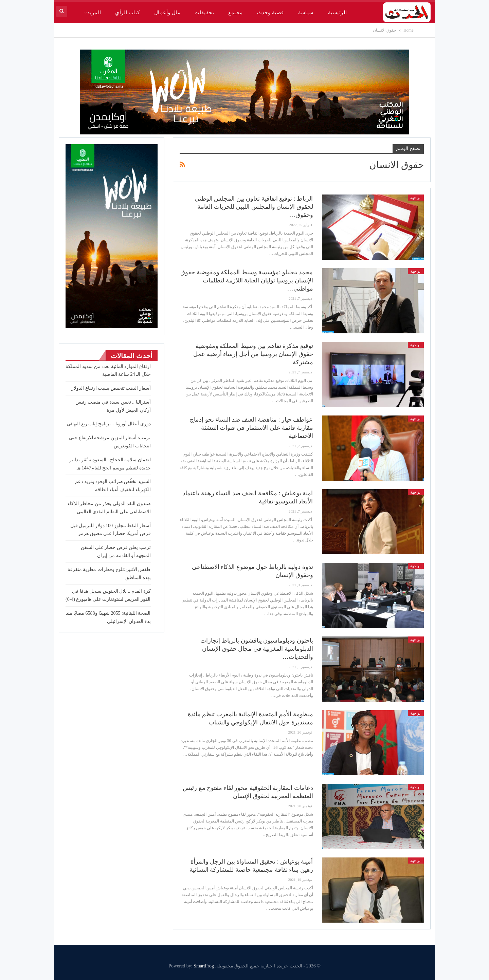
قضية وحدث (270, 13)
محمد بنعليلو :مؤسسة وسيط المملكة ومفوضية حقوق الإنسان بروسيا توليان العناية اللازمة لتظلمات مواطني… (247, 280)
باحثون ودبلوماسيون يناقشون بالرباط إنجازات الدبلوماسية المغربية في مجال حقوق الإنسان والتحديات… (257, 649)
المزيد (94, 13)
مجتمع (235, 13)
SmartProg (204, 966)
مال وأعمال (167, 13)
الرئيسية (338, 13)
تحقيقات (204, 13)
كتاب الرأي (127, 13)
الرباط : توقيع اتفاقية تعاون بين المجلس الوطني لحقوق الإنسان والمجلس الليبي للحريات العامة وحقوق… (254, 207)
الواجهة (416, 198)
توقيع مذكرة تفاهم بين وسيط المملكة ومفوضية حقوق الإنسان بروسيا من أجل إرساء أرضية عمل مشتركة (253, 354)
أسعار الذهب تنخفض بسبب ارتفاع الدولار (111, 388)
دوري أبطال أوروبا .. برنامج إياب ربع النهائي (109, 424)
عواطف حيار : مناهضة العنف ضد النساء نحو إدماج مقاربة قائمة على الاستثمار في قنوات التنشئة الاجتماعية (251, 428)
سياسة (306, 13)
